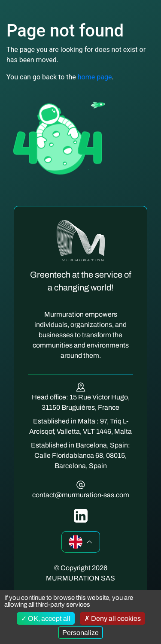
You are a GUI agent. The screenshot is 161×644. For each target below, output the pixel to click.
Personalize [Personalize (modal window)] (80, 633)
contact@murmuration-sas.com (81, 495)
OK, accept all (46, 618)
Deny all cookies (112, 618)
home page (95, 77)
